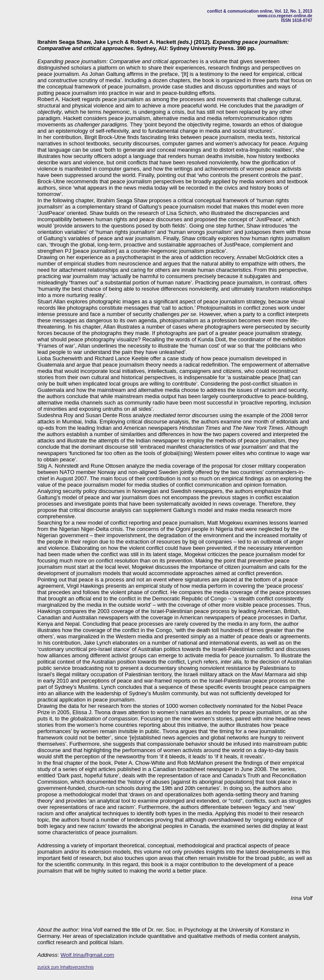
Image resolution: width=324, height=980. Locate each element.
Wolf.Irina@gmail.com (88, 955)
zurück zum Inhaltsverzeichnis (66, 967)
